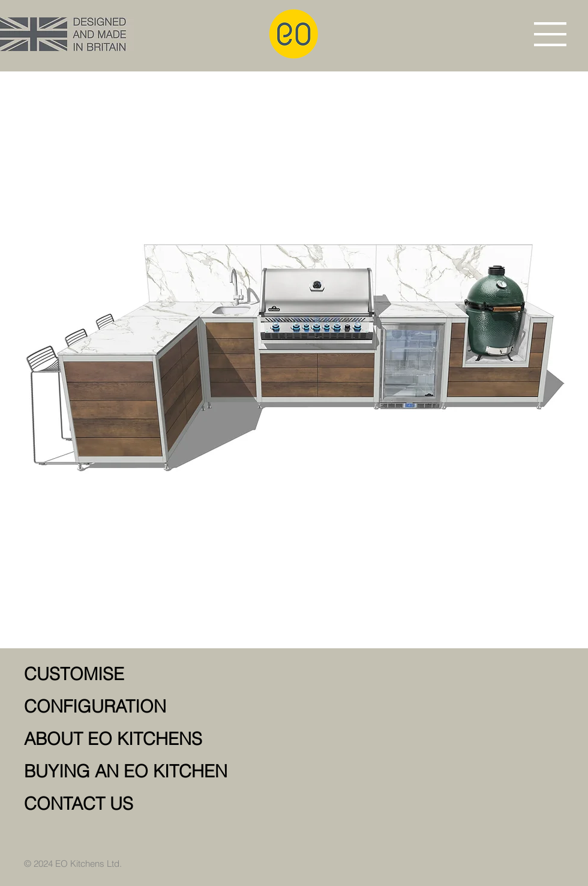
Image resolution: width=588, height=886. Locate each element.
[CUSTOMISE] (162, 674)
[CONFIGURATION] (162, 707)
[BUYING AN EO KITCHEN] (162, 771)
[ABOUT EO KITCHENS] (162, 739)
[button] (550, 34)
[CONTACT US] (162, 804)
